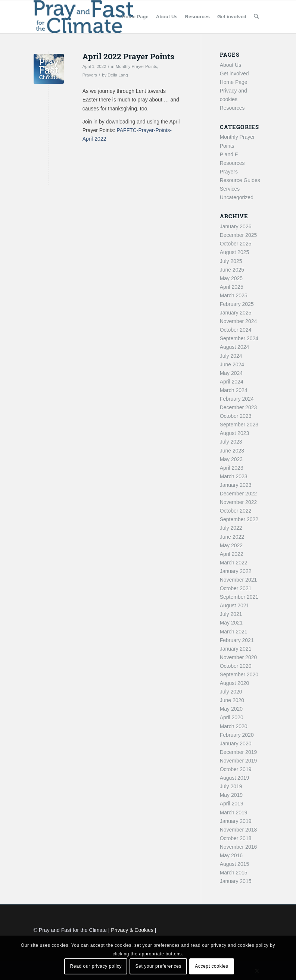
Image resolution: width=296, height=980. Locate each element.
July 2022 (231, 528)
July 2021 (231, 614)
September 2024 (239, 338)
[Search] (256, 17)
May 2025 (231, 278)
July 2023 (231, 442)
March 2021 (234, 632)
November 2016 (239, 847)
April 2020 (232, 717)
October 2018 (236, 838)
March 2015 (234, 873)
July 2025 (231, 261)
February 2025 (237, 304)
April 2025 (232, 287)
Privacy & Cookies (132, 930)
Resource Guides (240, 180)
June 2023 (232, 451)
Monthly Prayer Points (136, 66)
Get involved (234, 73)
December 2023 (239, 407)
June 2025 (232, 270)
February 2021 (237, 640)
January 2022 (236, 571)
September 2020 (239, 674)
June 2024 (232, 364)
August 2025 (235, 252)
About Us (231, 65)
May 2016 (231, 855)
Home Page (234, 82)
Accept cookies (211, 966)
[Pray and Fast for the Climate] (83, 17)
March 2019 (234, 813)
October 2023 (236, 416)
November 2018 (239, 830)
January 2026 (236, 226)
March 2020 (234, 726)
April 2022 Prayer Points (128, 56)
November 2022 (239, 502)
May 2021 (231, 623)
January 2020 (236, 743)
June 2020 (232, 700)
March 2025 (234, 295)
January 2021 (236, 649)
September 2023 (239, 425)
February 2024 (237, 399)
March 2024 (234, 390)
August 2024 (235, 347)
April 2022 (232, 554)
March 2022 (234, 563)
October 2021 (236, 588)
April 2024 (232, 382)
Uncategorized (237, 197)
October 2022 (236, 511)
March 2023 (234, 476)
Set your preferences (158, 966)
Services (230, 189)
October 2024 (236, 330)
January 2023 (236, 485)
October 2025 (236, 244)
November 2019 (239, 761)
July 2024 (231, 356)
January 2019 (236, 821)
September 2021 (239, 597)
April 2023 (232, 468)
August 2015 (235, 864)
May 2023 (231, 459)
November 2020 (239, 657)
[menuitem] (135, 17)
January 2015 (236, 881)
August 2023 (235, 433)
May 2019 (231, 795)
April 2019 (232, 804)
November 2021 (239, 580)
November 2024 (239, 321)
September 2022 (239, 519)
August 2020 (235, 683)
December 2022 (239, 494)
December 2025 (239, 235)
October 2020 (236, 666)
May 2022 (231, 545)
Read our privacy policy (96, 966)
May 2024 (231, 373)
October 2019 (236, 769)
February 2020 (237, 735)
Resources (232, 108)
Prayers (90, 75)
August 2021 (235, 605)
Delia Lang (118, 75)
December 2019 (239, 752)
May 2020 (231, 709)
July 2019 (231, 786)
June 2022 (232, 537)
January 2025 (236, 313)
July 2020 (231, 692)
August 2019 (235, 778)
